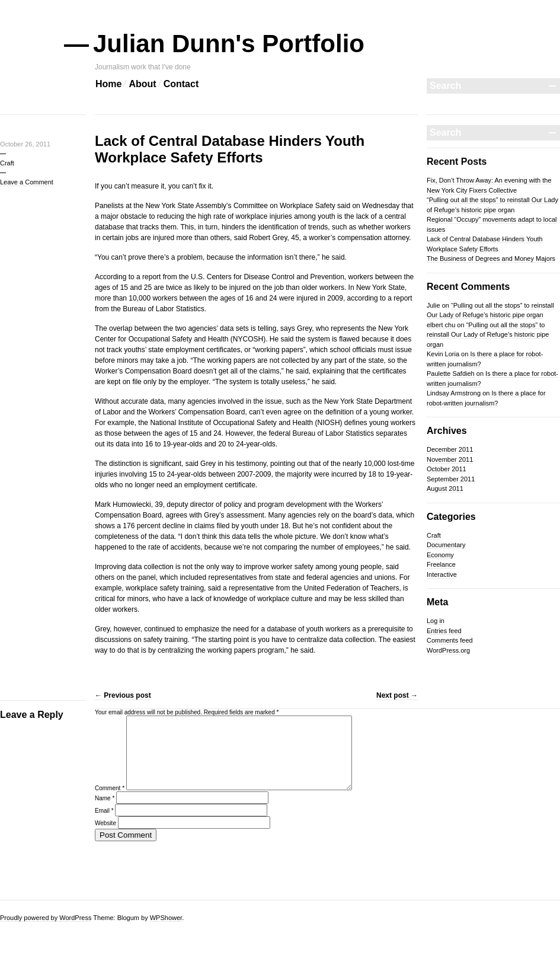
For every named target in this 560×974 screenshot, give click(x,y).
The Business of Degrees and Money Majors (491, 258)
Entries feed (444, 631)
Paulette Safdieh (451, 373)
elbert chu (441, 325)
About (142, 84)
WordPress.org (448, 650)
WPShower (166, 918)
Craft (7, 163)
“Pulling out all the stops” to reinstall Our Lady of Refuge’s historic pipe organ (488, 335)
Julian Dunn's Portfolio (230, 44)
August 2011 (445, 488)
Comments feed (450, 640)
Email (104, 825)
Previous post (123, 695)
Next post (397, 695)
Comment (110, 802)
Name (105, 812)
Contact (181, 84)
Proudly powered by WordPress (46, 918)
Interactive (442, 574)
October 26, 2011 (25, 144)
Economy (440, 555)
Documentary (446, 545)
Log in (436, 621)
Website (105, 837)
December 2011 (450, 449)
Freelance (441, 564)
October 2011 (447, 469)
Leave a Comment (27, 182)
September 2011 (451, 479)
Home (108, 84)
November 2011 (450, 459)
